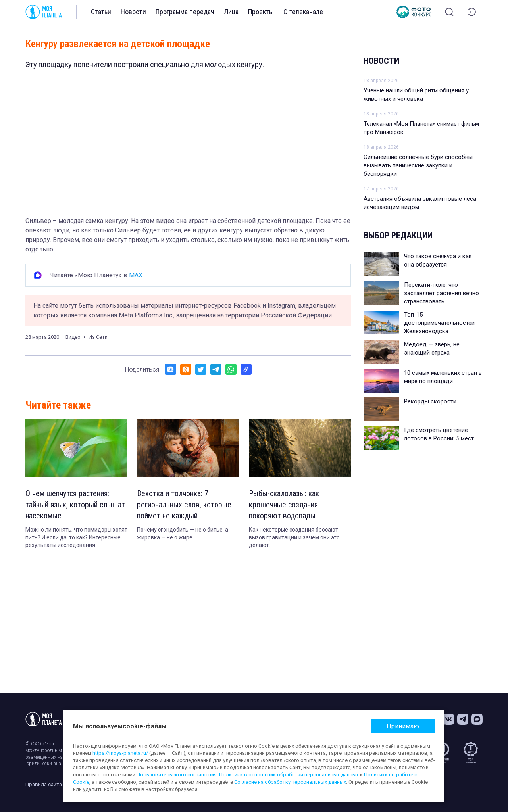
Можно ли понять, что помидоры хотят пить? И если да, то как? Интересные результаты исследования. (76, 537)
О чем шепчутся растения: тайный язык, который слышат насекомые (75, 505)
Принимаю (403, 726)
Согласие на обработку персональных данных (290, 782)
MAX (136, 275)
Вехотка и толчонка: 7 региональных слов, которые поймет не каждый (184, 505)
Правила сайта (44, 784)
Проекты (261, 12)
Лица (231, 12)
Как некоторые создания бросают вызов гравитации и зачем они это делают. (294, 537)
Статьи (101, 12)
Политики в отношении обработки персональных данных (289, 775)
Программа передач (185, 12)
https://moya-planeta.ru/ (120, 753)
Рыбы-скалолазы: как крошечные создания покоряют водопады (284, 505)
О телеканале (303, 12)
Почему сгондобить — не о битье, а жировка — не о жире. (183, 534)
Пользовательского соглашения (177, 775)
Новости (133, 12)
